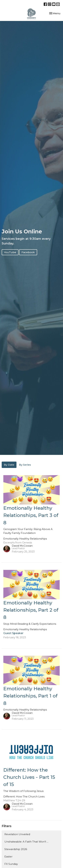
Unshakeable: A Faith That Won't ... (26, 842)
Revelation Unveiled (17, 834)
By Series (25, 465)
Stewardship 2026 (16, 849)
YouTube (10, 252)
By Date (9, 465)
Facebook (28, 252)
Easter (8, 857)
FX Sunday (11, 864)
